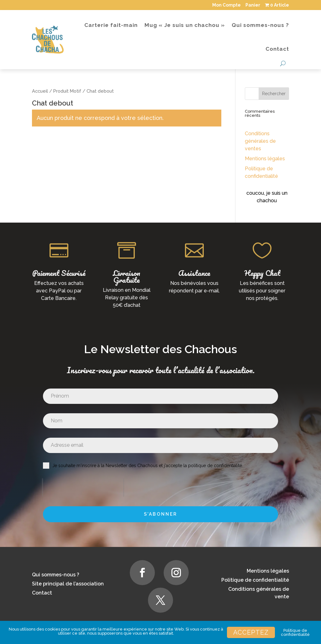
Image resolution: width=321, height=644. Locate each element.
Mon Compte (226, 5)
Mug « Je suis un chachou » (185, 25)
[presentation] (83, 487)
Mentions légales (265, 159)
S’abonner (160, 514)
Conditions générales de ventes (260, 141)
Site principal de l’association (68, 584)
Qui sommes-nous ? (260, 25)
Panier (253, 5)
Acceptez (251, 632)
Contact (277, 49)
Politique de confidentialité (255, 580)
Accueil (40, 91)
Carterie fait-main (111, 25)
